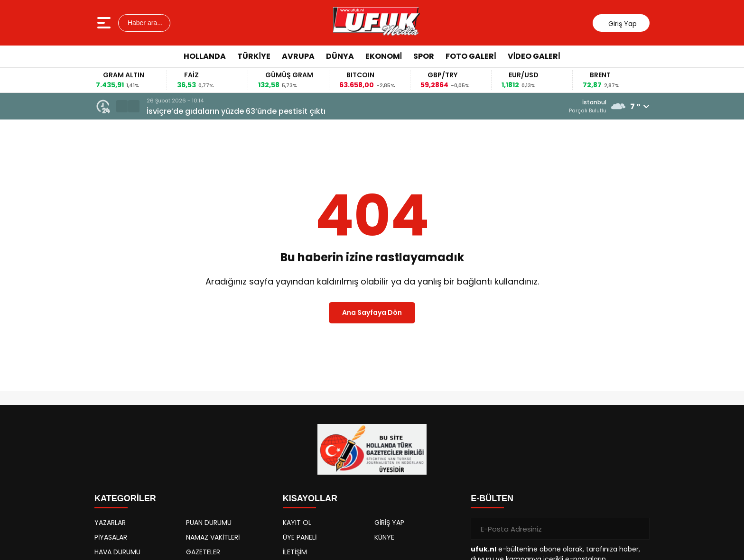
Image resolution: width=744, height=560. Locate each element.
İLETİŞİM (295, 552)
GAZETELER (203, 552)
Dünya (340, 56)
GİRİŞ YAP (389, 523)
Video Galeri (534, 56)
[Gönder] (639, 529)
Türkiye (254, 56)
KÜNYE (384, 537)
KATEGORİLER (125, 498)
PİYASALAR (111, 537)
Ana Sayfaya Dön (372, 312)
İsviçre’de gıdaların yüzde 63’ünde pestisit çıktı (236, 111)
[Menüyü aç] (105, 23)
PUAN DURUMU (209, 523)
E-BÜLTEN (492, 498)
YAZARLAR (110, 523)
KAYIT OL (297, 523)
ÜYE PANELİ (300, 537)
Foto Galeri (471, 56)
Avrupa (298, 56)
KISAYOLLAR (310, 498)
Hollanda (205, 56)
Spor (424, 56)
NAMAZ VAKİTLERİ (213, 537)
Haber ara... (144, 23)
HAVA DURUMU (117, 552)
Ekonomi (384, 56)
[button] (122, 106)
